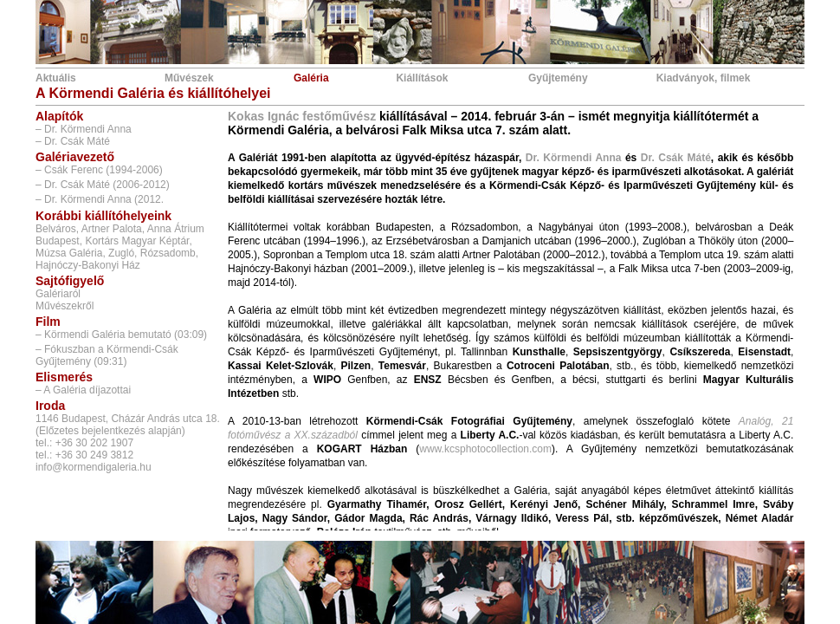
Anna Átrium (176, 229)
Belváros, (57, 229)
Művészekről (65, 306)
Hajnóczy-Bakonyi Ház (88, 265)
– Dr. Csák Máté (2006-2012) (103, 185)
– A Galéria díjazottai (83, 390)
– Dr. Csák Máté (73, 141)
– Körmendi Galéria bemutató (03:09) (121, 335)
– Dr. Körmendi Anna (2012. (100, 199)
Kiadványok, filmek (704, 78)
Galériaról (58, 294)
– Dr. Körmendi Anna (84, 129)
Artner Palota (112, 229)
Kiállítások (422, 78)
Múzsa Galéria (69, 253)
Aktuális (56, 78)
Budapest (58, 241)
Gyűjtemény (558, 78)
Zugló (121, 253)
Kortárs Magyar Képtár (137, 241)
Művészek (189, 78)
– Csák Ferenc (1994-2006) (99, 170)
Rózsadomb (168, 253)
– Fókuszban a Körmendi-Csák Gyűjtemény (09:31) (107, 355)
